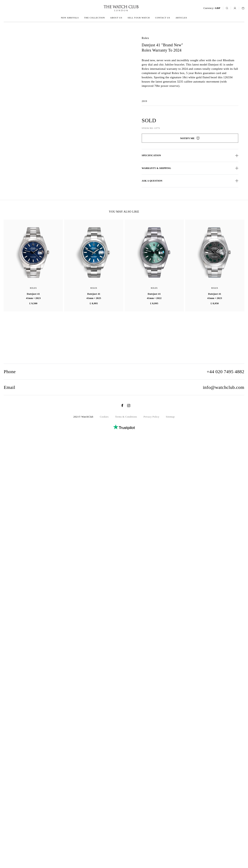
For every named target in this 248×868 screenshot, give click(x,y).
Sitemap (170, 842)
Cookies (104, 842)
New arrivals (70, 18)
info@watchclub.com (224, 813)
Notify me (190, 138)
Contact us (163, 18)
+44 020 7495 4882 (226, 797)
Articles (181, 18)
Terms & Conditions (126, 842)
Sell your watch (139, 18)
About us (116, 18)
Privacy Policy (152, 842)
